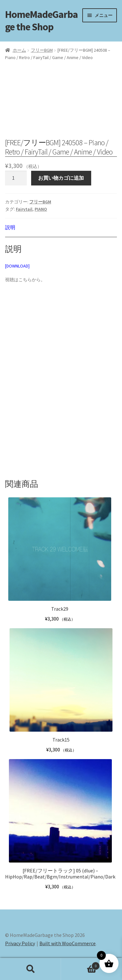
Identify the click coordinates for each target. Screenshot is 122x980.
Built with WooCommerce (68, 943)
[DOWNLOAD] (17, 266)
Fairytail (24, 209)
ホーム (19, 50)
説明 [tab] (10, 227)
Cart (80, 965)
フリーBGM (42, 50)
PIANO (41, 209)
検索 (30, 969)
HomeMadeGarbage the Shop (41, 21)
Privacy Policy (20, 943)
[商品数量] (16, 178)
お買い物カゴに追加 (61, 178)
